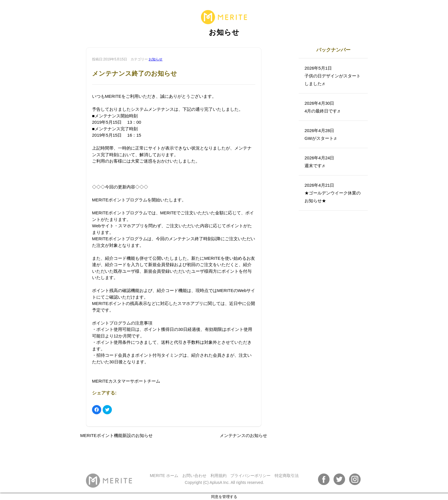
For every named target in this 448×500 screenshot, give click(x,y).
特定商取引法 (287, 476)
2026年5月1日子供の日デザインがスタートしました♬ (333, 76)
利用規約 (219, 476)
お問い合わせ (194, 476)
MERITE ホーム (164, 476)
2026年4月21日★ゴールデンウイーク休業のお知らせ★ (333, 193)
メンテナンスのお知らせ (243, 435)
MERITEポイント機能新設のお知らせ (116, 435)
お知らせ (156, 59)
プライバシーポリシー (250, 476)
